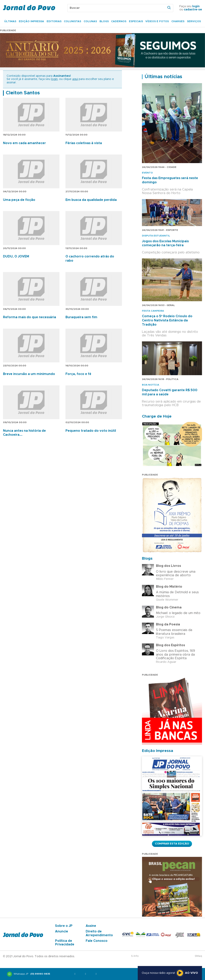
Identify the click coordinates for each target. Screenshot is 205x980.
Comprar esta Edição (172, 844)
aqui (75, 79)
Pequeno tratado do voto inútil (91, 431)
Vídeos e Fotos (157, 21)
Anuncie (62, 931)
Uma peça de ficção (19, 200)
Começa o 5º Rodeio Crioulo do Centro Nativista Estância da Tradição (167, 320)
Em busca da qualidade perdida (91, 200)
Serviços (194, 21)
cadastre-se (193, 10)
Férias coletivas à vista (84, 143)
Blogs (104, 21)
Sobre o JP (64, 926)
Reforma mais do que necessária (30, 317)
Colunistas (72, 21)
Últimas (10, 21)
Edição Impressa (31, 21)
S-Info (135, 956)
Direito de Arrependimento (99, 933)
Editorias (54, 21)
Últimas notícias (163, 77)
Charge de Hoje (157, 416)
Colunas (90, 21)
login (196, 6)
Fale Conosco (97, 941)
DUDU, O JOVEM (16, 256)
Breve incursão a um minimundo (29, 374)
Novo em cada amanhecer (24, 143)
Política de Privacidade (65, 943)
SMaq (198, 956)
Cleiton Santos (23, 93)
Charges (178, 21)
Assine (91, 926)
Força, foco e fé (78, 374)
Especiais (136, 21)
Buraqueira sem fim (81, 317)
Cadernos (119, 21)
